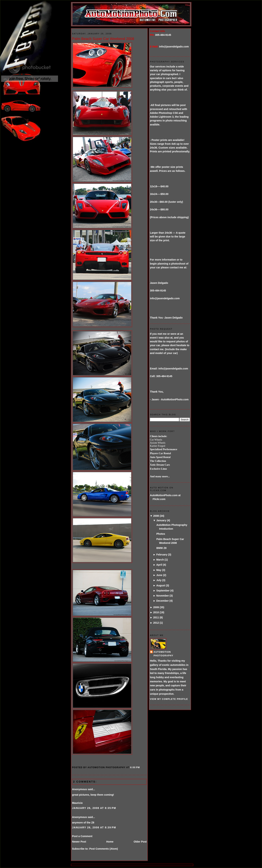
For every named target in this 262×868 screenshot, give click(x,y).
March (160, 560)
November (163, 596)
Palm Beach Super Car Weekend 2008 (103, 39)
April (159, 565)
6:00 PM (135, 767)
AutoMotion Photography (163, 654)
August (161, 585)
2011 (156, 617)
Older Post (140, 842)
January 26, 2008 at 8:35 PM (94, 808)
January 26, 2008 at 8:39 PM (94, 827)
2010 (156, 612)
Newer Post (79, 842)
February (162, 555)
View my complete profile (169, 699)
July (159, 580)
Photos (161, 534)
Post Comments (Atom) (103, 849)
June (159, 575)
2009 (156, 607)
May (159, 570)
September (163, 591)
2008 (156, 516)
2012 (156, 623)
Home (110, 842)
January (161, 520)
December (162, 601)
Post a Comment (82, 836)
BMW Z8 (161, 548)
